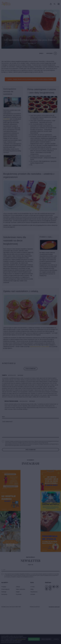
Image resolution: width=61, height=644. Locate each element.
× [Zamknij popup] (52, 294)
